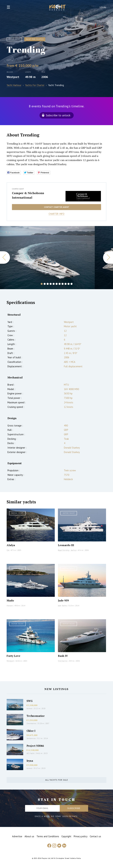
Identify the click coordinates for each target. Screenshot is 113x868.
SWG (30, 701)
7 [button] (60, 284)
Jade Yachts (62, 606)
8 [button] (63, 284)
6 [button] (57, 284)
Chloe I (31, 731)
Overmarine (63, 661)
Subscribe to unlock (58, 115)
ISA (8, 550)
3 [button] (48, 284)
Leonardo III (66, 545)
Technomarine (36, 716)
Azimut (29, 708)
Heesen (10, 606)
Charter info (57, 214)
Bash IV (63, 656)
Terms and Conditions (48, 836)
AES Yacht (30, 753)
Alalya (11, 545)
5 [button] (54, 284)
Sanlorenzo (31, 738)
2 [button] (45, 284)
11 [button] (72, 284)
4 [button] (51, 284)
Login (103, 7)
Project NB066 (35, 746)
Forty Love (13, 656)
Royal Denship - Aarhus (67, 550)
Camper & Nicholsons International (28, 195)
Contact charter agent (57, 207)
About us (29, 836)
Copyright (66, 836)
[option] (47, 258)
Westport (13, 77)
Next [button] (108, 258)
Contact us (95, 836)
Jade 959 (63, 600)
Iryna (30, 761)
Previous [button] (5, 258)
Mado (10, 600)
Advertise (17, 836)
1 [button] (42, 284)
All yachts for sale (57, 780)
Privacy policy (81, 836)
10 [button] (69, 284)
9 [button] (66, 284)
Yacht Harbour (58, 8)
